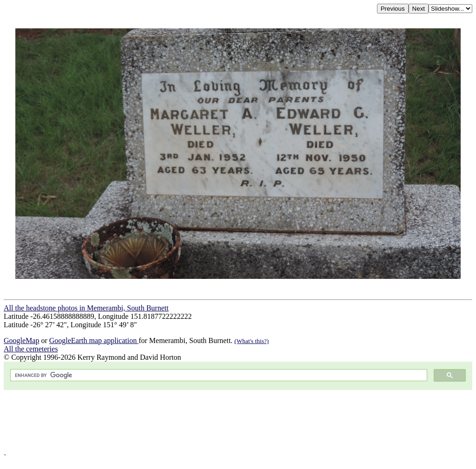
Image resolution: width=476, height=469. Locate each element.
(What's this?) (251, 341)
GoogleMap (21, 340)
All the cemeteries (31, 349)
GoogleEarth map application (94, 340)
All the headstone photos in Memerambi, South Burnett (86, 308)
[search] (218, 375)
